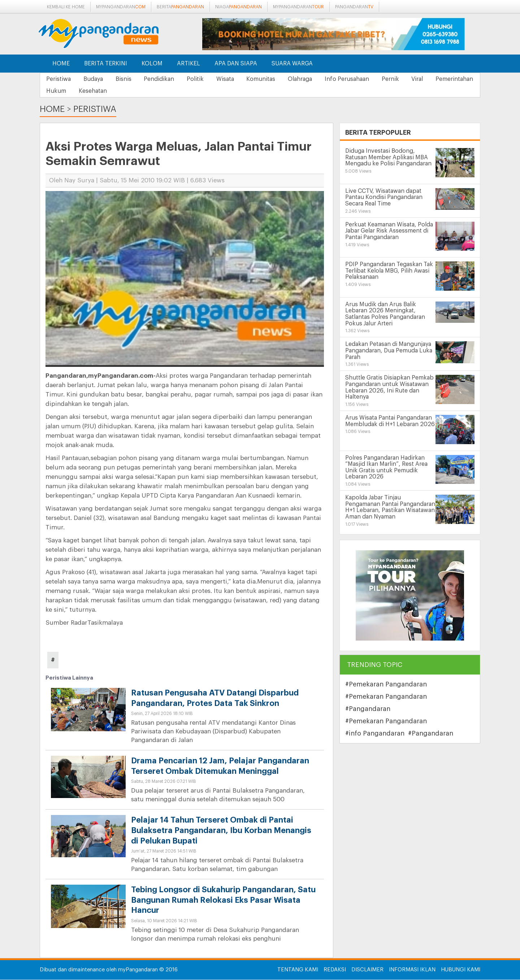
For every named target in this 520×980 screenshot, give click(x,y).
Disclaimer (367, 970)
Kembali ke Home (66, 7)
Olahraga (317, 79)
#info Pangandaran (375, 734)
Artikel (188, 64)
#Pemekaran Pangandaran (386, 685)
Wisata (237, 79)
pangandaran (354, 7)
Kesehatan (148, 91)
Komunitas (276, 79)
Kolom (152, 64)
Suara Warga (292, 64)
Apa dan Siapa (236, 64)
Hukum (110, 91)
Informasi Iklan (412, 970)
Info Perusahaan (366, 79)
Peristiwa (60, 79)
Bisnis (129, 79)
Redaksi (335, 970)
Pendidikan (167, 79)
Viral (441, 79)
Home (61, 64)
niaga (239, 7)
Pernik (412, 79)
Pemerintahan (66, 91)
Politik (205, 79)
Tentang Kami (298, 970)
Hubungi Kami (461, 970)
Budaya (96, 79)
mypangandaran (121, 7)
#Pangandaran (368, 709)
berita (180, 7)
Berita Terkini (106, 64)
